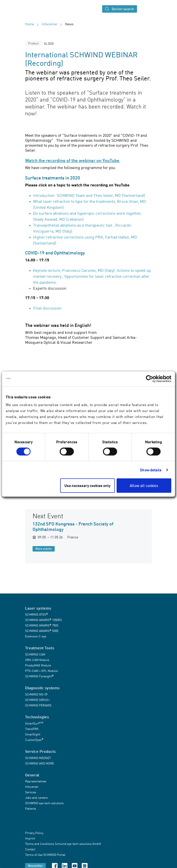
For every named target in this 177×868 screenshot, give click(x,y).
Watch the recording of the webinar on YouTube (73, 160)
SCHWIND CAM (35, 654)
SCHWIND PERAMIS (38, 705)
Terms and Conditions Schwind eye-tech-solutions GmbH (63, 844)
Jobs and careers (36, 798)
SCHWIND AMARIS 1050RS (44, 620)
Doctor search (120, 9)
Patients (31, 809)
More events (44, 549)
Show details (151, 470)
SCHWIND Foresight (39, 676)
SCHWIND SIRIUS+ (37, 700)
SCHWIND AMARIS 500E (42, 631)
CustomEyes (34, 740)
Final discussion (47, 308)
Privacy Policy (34, 833)
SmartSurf (34, 723)
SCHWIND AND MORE (40, 763)
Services (31, 792)
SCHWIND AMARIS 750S (42, 625)
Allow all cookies (144, 486)
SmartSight (33, 734)
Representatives (36, 781)
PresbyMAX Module (38, 665)
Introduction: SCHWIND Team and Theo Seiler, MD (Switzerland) (89, 195)
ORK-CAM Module (37, 660)
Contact (30, 850)
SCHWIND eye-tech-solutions (44, 803)
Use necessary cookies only (87, 486)
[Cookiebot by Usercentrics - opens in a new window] (150, 379)
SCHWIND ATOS (37, 614)
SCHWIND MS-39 (36, 694)
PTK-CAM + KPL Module (41, 671)
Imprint (30, 839)
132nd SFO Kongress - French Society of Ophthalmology (73, 526)
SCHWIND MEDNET (38, 758)
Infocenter (50, 24)
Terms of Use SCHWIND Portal (45, 855)
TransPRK (32, 729)
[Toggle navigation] (144, 9)
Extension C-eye (36, 636)
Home (30, 24)
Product (33, 43)
